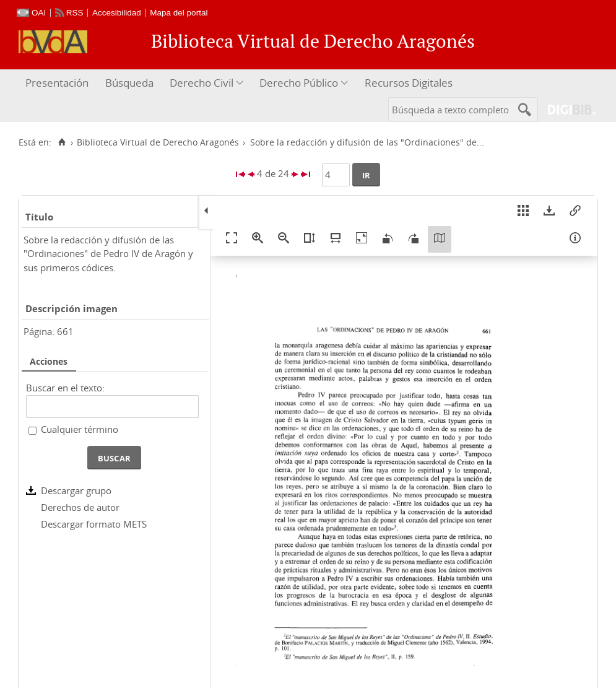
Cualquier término (80, 429)
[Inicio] (62, 142)
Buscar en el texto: (65, 388)
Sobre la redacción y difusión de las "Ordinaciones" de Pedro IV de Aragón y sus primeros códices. (108, 254)
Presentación (57, 83)
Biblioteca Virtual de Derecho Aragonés (158, 142)
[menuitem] (59, 83)
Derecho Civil (202, 83)
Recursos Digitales (409, 83)
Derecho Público (299, 83)
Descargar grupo (76, 490)
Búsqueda (129, 83)
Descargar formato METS (94, 524)
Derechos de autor (80, 507)
